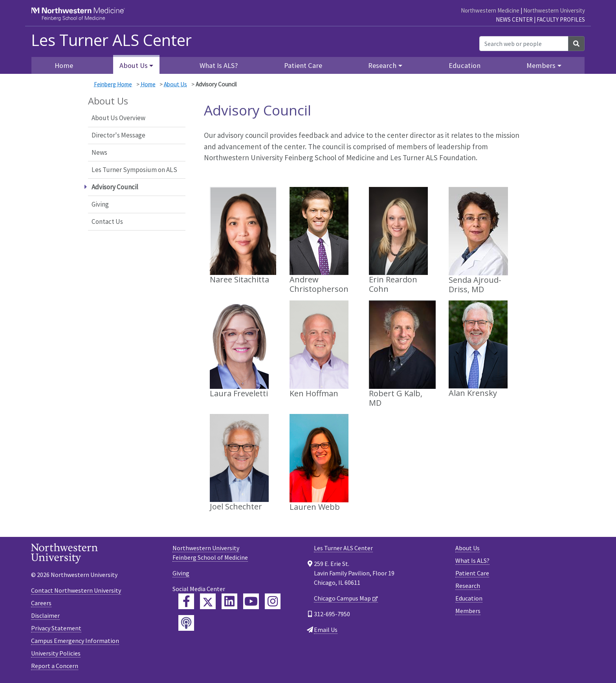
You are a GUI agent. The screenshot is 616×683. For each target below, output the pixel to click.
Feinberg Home (113, 84)
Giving (100, 204)
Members (468, 611)
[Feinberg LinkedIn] (229, 601)
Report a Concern (55, 666)
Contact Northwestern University (76, 590)
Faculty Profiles (561, 19)
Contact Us (107, 222)
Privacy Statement (56, 628)
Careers (41, 603)
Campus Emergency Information (75, 641)
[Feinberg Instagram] (273, 601)
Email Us (326, 630)
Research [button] (382, 65)
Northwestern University (554, 10)
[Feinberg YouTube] (251, 601)
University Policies (56, 653)
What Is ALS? (219, 65)
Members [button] (541, 65)
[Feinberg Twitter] (208, 601)
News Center (514, 19)
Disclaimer (45, 615)
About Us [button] (134, 65)
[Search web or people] (524, 44)
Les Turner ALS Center (111, 40)
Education (465, 65)
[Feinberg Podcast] (186, 623)
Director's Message (118, 135)
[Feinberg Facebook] (186, 601)
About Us (175, 84)
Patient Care (303, 65)
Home (64, 65)
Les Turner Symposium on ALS (134, 170)
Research (468, 586)
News (99, 152)
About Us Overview (118, 118)
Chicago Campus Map (342, 598)
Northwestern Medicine (490, 10)
